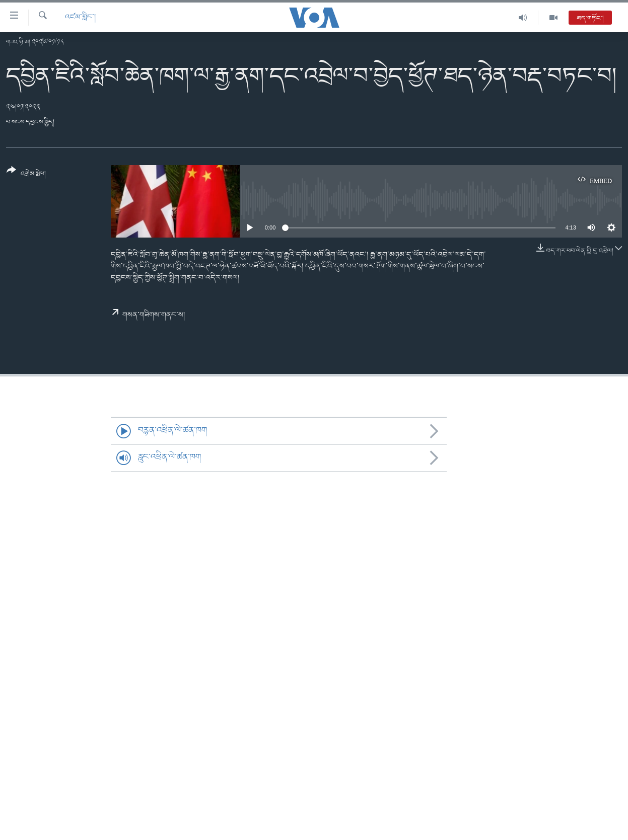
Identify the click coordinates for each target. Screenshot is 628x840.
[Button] (26, 175)
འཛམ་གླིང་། (80, 17)
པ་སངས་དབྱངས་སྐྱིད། (30, 122)
